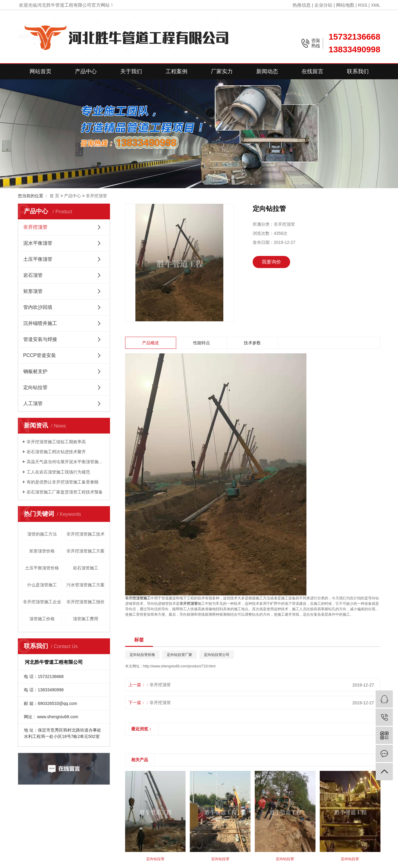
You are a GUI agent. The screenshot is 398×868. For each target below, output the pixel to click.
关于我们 (131, 71)
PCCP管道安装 (40, 355)
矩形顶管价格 (42, 551)
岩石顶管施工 (86, 568)
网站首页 (40, 71)
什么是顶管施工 (42, 585)
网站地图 (345, 5)
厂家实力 (222, 71)
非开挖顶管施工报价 (86, 602)
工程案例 (176, 71)
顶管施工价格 (42, 619)
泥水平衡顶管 (38, 243)
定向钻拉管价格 (142, 655)
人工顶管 (33, 403)
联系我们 (358, 71)
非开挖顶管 (96, 196)
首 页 (54, 196)
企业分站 (323, 5)
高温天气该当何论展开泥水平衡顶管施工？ (66, 462)
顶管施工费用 (86, 619)
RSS (363, 5)
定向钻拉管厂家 (180, 655)
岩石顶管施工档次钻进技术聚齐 (56, 452)
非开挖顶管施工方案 (86, 551)
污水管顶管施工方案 (86, 585)
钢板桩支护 (35, 371)
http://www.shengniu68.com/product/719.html (179, 666)
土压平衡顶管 (38, 259)
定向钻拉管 (35, 387)
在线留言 (312, 71)
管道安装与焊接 (40, 339)
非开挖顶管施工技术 (86, 534)
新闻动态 (267, 71)
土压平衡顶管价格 (42, 568)
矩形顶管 (33, 291)
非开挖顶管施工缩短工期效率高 (56, 442)
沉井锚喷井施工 (40, 323)
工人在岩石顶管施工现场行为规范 (58, 472)
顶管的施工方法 (42, 534)
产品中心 (86, 71)
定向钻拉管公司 (217, 655)
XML (376, 5)
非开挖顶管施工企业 (42, 602)
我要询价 (271, 262)
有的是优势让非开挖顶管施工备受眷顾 (63, 482)
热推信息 (302, 5)
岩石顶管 (33, 275)
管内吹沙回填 (38, 307)
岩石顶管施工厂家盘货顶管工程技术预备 (65, 492)
